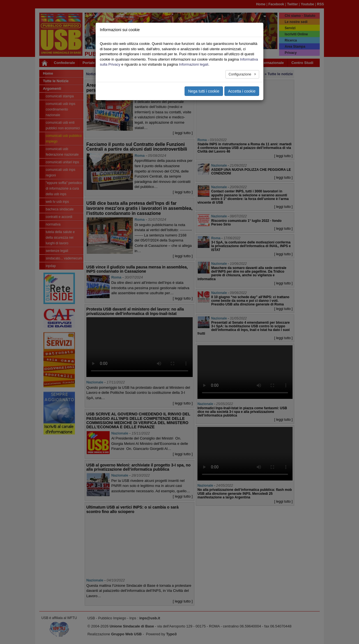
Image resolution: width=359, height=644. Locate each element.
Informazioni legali (194, 64)
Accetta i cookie (242, 91)
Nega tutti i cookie (204, 91)
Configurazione (240, 74)
